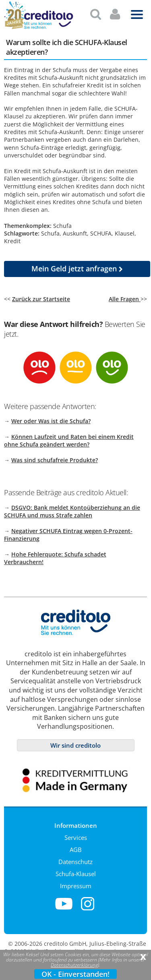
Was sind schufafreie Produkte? (55, 457)
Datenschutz (75, 858)
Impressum (76, 883)
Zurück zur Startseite (41, 296)
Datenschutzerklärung (74, 965)
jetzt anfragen (77, 265)
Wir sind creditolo (75, 742)
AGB (76, 846)
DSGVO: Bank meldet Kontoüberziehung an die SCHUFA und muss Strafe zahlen (72, 508)
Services (76, 834)
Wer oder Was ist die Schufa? (51, 418)
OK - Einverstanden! (75, 974)
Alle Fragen (125, 296)
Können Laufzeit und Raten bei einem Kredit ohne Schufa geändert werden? (69, 437)
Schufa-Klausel (76, 870)
